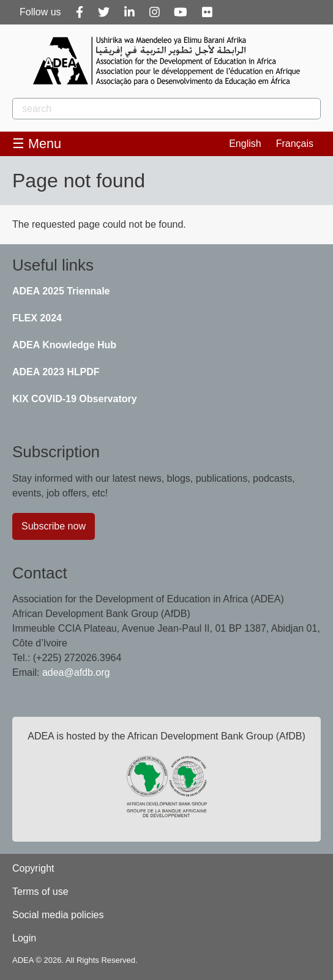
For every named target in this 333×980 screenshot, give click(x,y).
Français (295, 144)
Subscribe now (54, 526)
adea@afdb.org (76, 672)
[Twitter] (104, 12)
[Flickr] (207, 12)
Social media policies (58, 915)
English (245, 144)
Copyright (33, 868)
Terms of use (40, 892)
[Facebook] (80, 12)
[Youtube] (181, 12)
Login (24, 938)
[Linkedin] (129, 12)
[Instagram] (155, 12)
